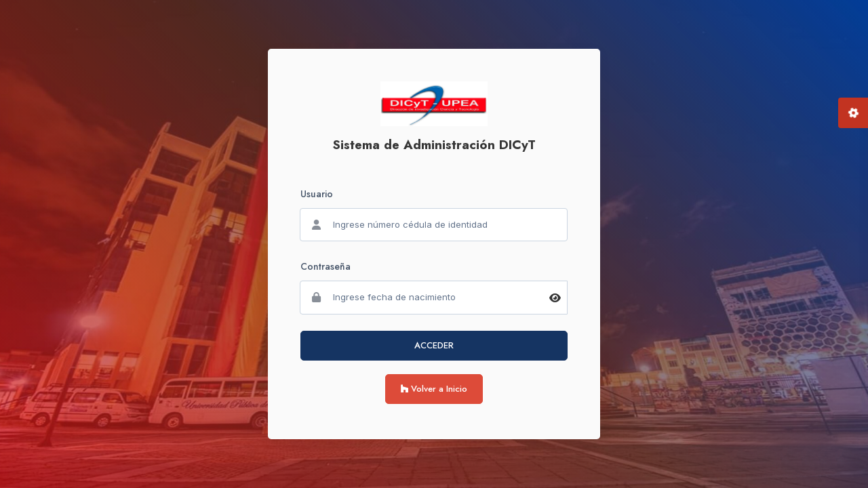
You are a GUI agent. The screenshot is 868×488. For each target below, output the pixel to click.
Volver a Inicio (434, 389)
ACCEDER (434, 345)
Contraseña (325, 266)
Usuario (317, 194)
